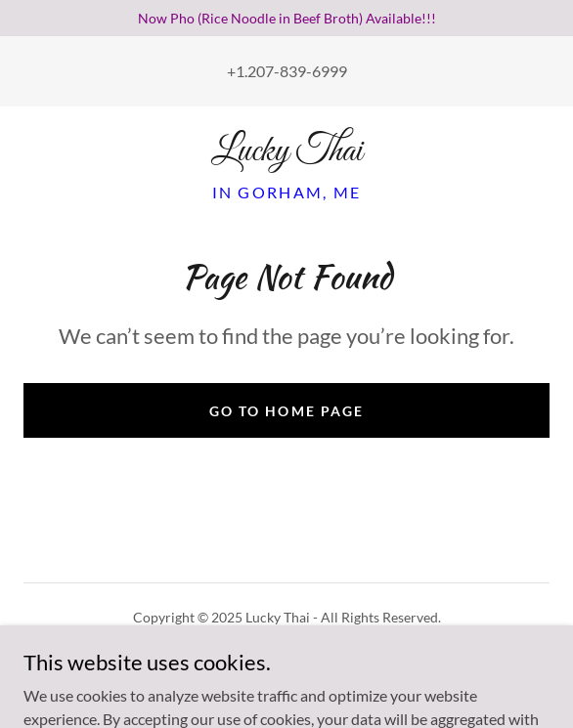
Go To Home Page (286, 411)
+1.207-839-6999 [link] (287, 71)
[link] (286, 152)
